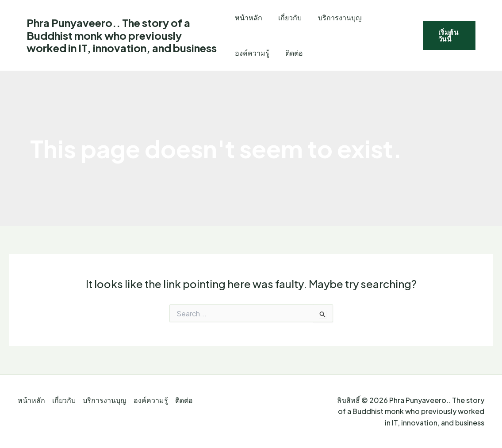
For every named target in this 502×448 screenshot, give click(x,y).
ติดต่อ (292, 53)
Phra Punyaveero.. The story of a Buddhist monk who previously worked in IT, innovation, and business (122, 35)
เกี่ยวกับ (288, 17)
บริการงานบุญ (336, 17)
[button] (448, 35)
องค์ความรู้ (252, 53)
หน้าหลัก (249, 17)
